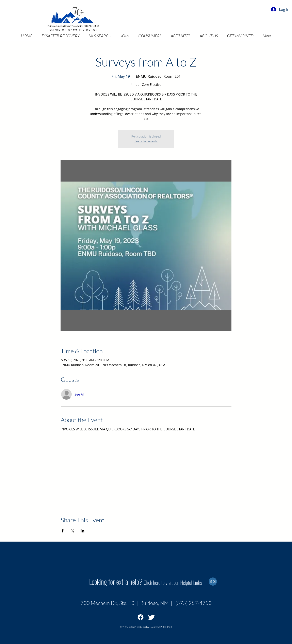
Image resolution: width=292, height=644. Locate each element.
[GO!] (213, 582)
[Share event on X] (73, 531)
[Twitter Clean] (151, 617)
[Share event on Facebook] (63, 531)
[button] (61, 36)
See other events (146, 141)
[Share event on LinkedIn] (83, 531)
